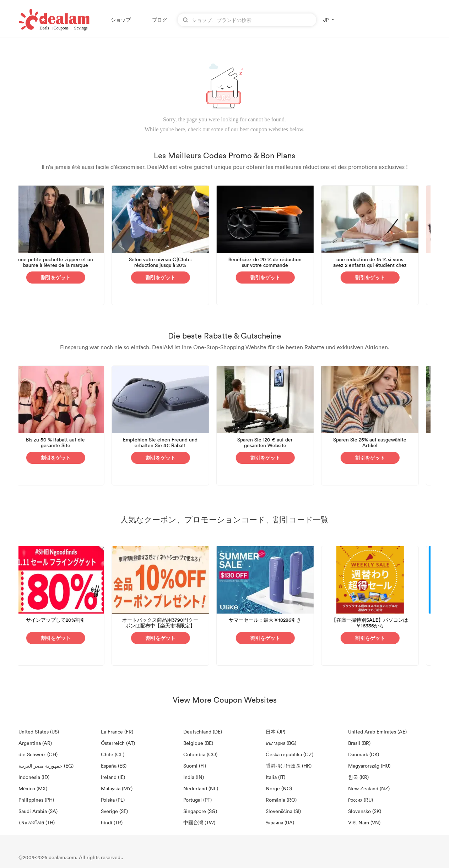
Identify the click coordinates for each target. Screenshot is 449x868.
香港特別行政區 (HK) (289, 766)
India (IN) (194, 777)
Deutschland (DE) (203, 732)
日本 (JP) (275, 732)
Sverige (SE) (114, 811)
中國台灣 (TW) (199, 822)
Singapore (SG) (200, 811)
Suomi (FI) (195, 766)
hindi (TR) (112, 822)
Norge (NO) (279, 788)
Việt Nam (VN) (364, 822)
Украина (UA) (280, 822)
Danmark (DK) (364, 754)
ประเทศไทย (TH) (37, 822)
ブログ (159, 20)
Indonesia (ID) (34, 777)
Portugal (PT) (198, 800)
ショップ (121, 20)
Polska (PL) (113, 800)
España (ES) (114, 766)
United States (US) (39, 732)
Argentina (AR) (35, 743)
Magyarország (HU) (369, 766)
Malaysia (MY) (117, 788)
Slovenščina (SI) (283, 811)
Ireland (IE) (113, 777)
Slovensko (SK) (365, 811)
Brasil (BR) (359, 743)
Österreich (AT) (118, 743)
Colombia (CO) (200, 754)
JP (326, 20)
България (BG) (281, 743)
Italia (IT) (275, 777)
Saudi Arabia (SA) (38, 811)
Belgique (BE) (198, 743)
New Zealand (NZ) (369, 788)
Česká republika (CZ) (290, 754)
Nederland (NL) (201, 788)
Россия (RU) (361, 800)
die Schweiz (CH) (38, 754)
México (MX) (33, 788)
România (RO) (281, 800)
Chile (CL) (113, 754)
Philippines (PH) (36, 800)
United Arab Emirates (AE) (377, 732)
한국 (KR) (358, 777)
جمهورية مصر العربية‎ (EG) (46, 766)
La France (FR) (117, 732)
